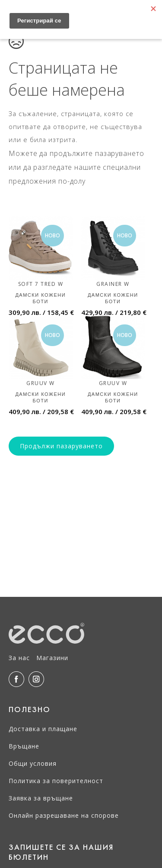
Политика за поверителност (56, 781)
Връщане (24, 746)
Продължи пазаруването (61, 446)
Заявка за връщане (41, 798)
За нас (19, 658)
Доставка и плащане (43, 729)
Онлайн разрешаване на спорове (64, 815)
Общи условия (33, 763)
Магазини (52, 658)
